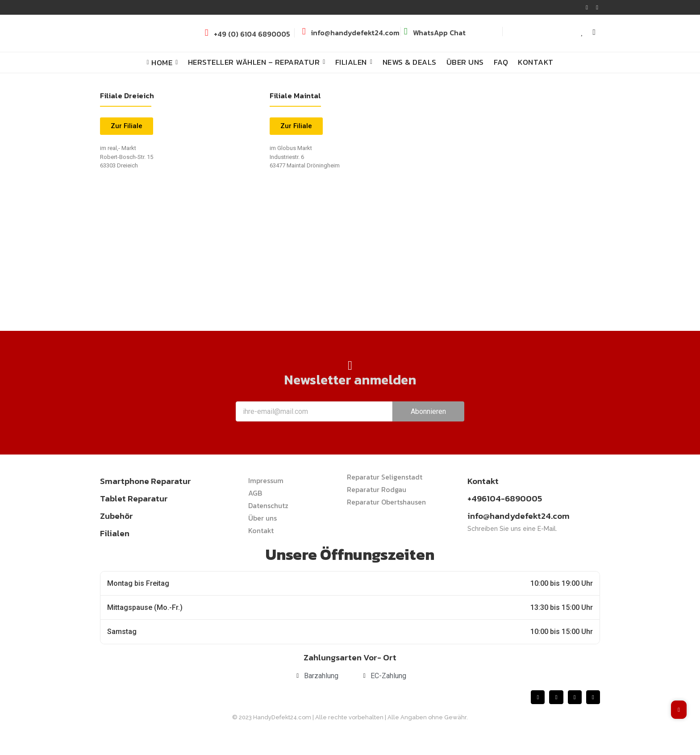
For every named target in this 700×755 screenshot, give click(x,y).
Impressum (266, 480)
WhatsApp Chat (439, 33)
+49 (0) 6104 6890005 (252, 34)
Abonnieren (428, 411)
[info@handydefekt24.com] (304, 31)
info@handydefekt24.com (355, 33)
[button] (296, 126)
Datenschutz (268, 505)
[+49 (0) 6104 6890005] (206, 33)
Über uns (262, 518)
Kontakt (261, 530)
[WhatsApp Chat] (406, 31)
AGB (255, 493)
